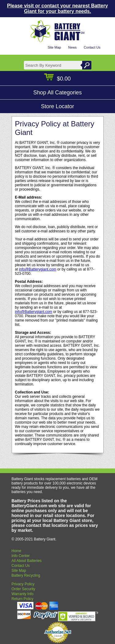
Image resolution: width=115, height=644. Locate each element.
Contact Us (92, 47)
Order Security (23, 589)
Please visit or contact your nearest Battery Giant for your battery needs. (57, 8)
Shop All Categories (57, 93)
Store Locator (57, 106)
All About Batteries (27, 561)
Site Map (54, 47)
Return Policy (23, 599)
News (72, 47)
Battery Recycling (26, 575)
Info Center (21, 556)
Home (17, 551)
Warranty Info (23, 594)
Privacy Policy (23, 584)
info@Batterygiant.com (38, 269)
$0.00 (57, 79)
